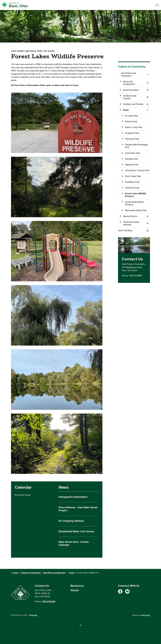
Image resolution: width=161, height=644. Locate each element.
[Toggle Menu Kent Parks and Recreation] (147, 231)
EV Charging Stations (71, 521)
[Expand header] (157, 5)
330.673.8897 (136, 276)
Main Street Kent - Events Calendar (74, 543)
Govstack (146, 615)
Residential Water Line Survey (76, 531)
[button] (57, 123)
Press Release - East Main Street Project (78, 509)
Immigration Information (73, 497)
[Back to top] (81, 626)
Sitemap (75, 590)
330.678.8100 (49, 602)
